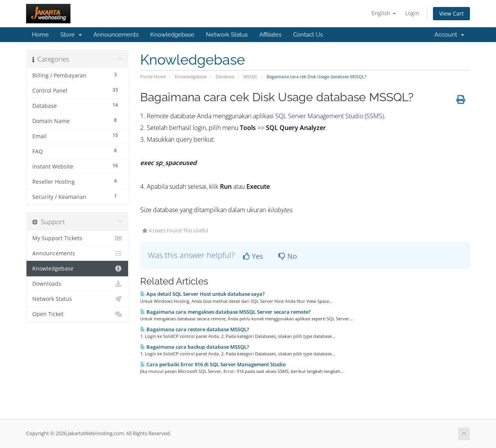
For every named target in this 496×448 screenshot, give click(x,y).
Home (40, 35)
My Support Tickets (77, 238)
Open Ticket (77, 314)
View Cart (451, 13)
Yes (253, 256)
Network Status (227, 35)
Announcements (116, 35)
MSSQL (251, 76)
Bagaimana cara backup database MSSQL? (195, 347)
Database (225, 76)
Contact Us (308, 35)
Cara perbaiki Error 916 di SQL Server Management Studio (213, 364)
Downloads (77, 284)
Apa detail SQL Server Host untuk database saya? (202, 294)
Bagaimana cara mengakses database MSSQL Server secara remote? (225, 312)
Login (412, 13)
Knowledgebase (172, 35)
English (384, 13)
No (288, 256)
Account (449, 35)
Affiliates (270, 35)
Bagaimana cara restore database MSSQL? (195, 329)
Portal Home (153, 76)
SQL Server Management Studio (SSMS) (330, 116)
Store (71, 35)
